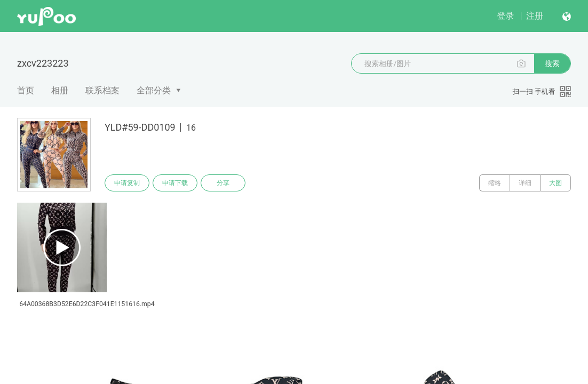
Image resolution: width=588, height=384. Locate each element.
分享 (223, 183)
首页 (26, 90)
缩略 (495, 183)
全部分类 (154, 90)
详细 (525, 183)
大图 (555, 183)
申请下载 (175, 183)
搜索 (552, 63)
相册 (60, 90)
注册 (535, 16)
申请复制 (127, 183)
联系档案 (102, 90)
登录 (505, 16)
